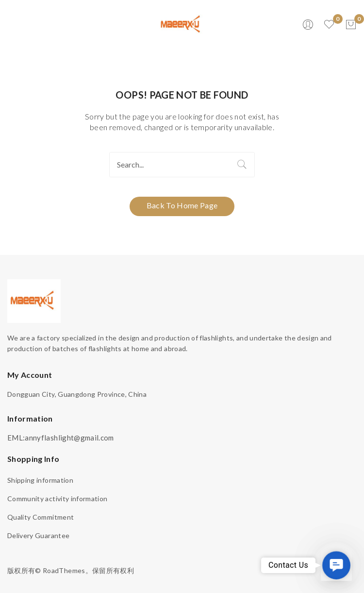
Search (242, 165)
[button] (336, 565)
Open (15, 25)
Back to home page (182, 205)
